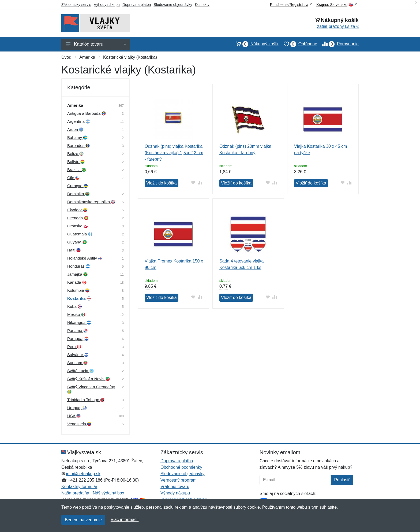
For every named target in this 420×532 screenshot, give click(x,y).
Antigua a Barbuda (87, 113)
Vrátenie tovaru (175, 487)
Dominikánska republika (91, 202)
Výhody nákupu (107, 5)
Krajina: (337, 5)
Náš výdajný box (108, 493)
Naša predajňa (75, 493)
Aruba (75, 129)
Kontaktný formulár (79, 487)
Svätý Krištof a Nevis (89, 379)
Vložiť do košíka (162, 183)
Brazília (77, 170)
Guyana (77, 242)
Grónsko (78, 226)
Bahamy (77, 137)
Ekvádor (77, 210)
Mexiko (76, 314)
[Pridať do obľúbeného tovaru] (193, 182)
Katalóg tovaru (96, 44)
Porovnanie (338, 44)
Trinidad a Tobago (86, 400)
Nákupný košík (255, 44)
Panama (77, 330)
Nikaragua (79, 322)
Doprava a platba (137, 5)
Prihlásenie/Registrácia (291, 5)
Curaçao (78, 186)
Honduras (79, 266)
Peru (74, 347)
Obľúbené (298, 44)
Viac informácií (125, 520)
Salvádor (78, 355)
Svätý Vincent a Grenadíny (91, 389)
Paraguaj (78, 339)
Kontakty (202, 5)
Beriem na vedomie (83, 520)
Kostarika (79, 298)
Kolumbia (78, 290)
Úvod (66, 57)
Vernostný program (179, 480)
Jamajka (77, 274)
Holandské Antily (85, 258)
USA (74, 416)
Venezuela (79, 424)
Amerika (87, 57)
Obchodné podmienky (181, 467)
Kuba (75, 306)
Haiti (74, 250)
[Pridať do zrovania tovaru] (200, 182)
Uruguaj (77, 408)
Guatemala (80, 234)
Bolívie (76, 162)
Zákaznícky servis (76, 5)
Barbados (78, 145)
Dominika (78, 194)
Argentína (79, 121)
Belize (75, 154)
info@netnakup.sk (83, 474)
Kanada (77, 282)
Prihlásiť (342, 480)
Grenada (78, 218)
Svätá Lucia (80, 371)
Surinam (77, 363)
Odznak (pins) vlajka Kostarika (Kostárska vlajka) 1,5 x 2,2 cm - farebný (174, 153)
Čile (73, 178)
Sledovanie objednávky (173, 5)
